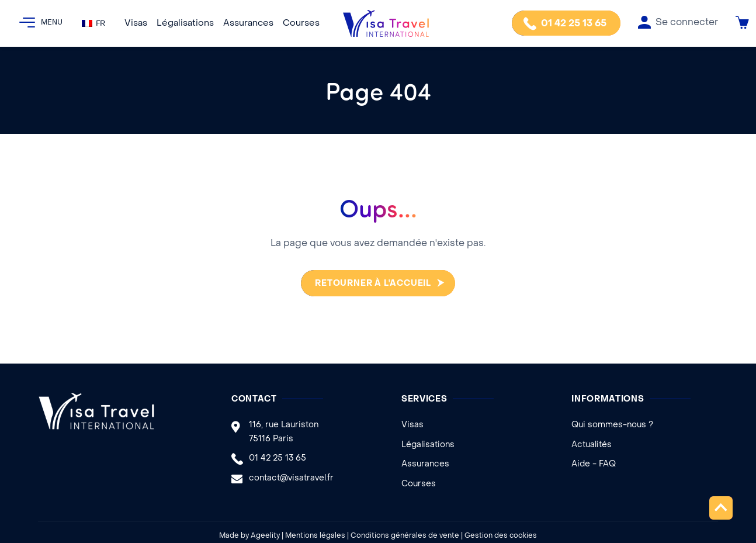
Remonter (721, 508)
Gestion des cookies (501, 536)
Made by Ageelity (249, 536)
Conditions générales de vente (405, 536)
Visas (136, 23)
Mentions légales (315, 536)
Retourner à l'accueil (371, 284)
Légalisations (185, 23)
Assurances (248, 23)
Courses (301, 23)
